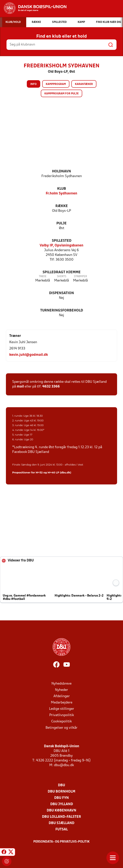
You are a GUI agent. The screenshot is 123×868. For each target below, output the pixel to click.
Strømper (80, 276)
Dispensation (61, 293)
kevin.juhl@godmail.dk (29, 355)
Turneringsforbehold (62, 311)
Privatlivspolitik (62, 715)
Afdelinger (62, 696)
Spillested (62, 241)
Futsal (62, 829)
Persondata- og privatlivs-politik (61, 842)
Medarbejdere (62, 703)
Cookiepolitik (61, 722)
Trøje (43, 276)
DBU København (61, 811)
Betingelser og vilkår (61, 728)
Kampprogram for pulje (61, 94)
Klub (62, 189)
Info (34, 84)
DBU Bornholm (61, 792)
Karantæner (84, 84)
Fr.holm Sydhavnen (61, 194)
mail (20, 387)
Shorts (62, 276)
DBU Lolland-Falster (61, 817)
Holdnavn (61, 171)
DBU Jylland (62, 804)
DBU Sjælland (61, 823)
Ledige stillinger (62, 709)
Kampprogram (56, 84)
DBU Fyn (61, 798)
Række (62, 206)
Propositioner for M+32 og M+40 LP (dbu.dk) (42, 472)
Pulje (61, 224)
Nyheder (61, 690)
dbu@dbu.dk (64, 765)
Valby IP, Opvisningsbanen (61, 246)
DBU (61, 785)
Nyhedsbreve (61, 684)
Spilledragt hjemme (62, 272)
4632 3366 (51, 387)
